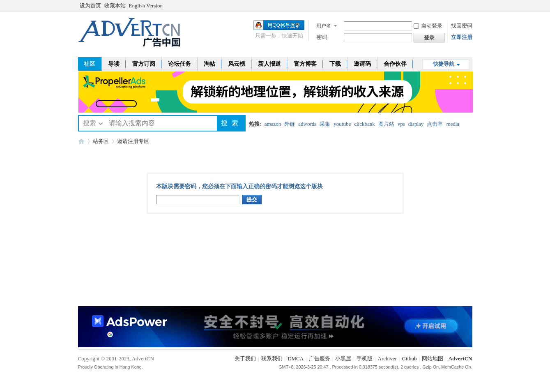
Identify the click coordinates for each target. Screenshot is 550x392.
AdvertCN (460, 359)
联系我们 (272, 359)
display (416, 124)
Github (409, 359)
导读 (114, 64)
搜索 (90, 123)
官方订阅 (144, 64)
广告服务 (320, 359)
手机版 (365, 359)
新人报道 (269, 64)
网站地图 (433, 359)
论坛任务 (179, 64)
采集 (325, 124)
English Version (146, 6)
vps (401, 124)
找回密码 (462, 26)
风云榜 (237, 64)
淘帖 (209, 64)
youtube (342, 124)
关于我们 (245, 359)
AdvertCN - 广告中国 (81, 141)
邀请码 (362, 64)
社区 (90, 64)
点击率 (435, 124)
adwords (307, 124)
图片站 (386, 124)
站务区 (101, 141)
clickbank (365, 124)
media (453, 124)
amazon (273, 124)
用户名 (324, 26)
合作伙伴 (395, 64)
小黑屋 (343, 359)
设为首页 (90, 6)
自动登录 (428, 26)
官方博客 (305, 64)
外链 (290, 124)
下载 (335, 64)
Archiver (387, 359)
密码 (322, 37)
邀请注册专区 (133, 141)
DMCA (296, 359)
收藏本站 (115, 6)
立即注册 (462, 37)
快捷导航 (444, 64)
